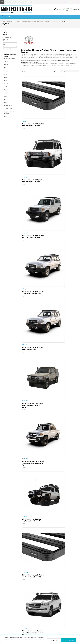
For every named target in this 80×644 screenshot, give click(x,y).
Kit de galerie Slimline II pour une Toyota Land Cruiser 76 (49, 100)
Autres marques (8, 109)
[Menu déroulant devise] (76, 9)
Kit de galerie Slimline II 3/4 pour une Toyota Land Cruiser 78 (69, 100)
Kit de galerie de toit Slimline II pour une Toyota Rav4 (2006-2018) (68, 604)
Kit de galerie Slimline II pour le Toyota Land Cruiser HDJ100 (49, 199)
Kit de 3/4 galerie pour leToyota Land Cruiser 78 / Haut (69, 267)
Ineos (6, 117)
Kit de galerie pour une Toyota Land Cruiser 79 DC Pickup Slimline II (68, 132)
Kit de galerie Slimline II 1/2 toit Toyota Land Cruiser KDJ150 (49, 570)
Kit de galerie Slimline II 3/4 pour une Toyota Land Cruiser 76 (30, 100)
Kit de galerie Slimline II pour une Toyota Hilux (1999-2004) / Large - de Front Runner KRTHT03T (69, 505)
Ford (5, 77)
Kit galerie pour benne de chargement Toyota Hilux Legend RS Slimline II (50, 471)
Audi (5, 96)
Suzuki (6, 83)
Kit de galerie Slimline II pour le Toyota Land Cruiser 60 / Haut (30, 301)
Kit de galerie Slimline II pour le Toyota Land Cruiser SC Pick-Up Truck (50, 267)
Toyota (6, 61)
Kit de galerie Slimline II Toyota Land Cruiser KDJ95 (30, 603)
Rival (6, 40)
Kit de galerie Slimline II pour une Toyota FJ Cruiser (49, 369)
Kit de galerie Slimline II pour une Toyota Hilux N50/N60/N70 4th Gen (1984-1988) (69, 403)
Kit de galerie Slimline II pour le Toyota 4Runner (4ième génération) (30, 402)
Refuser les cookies (54, 640)
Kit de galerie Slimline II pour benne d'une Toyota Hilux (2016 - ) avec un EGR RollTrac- (50, 604)
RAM (6, 102)
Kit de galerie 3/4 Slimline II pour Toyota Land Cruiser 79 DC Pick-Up (30, 165)
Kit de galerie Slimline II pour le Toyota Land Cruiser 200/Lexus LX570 (30, 200)
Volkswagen (7, 90)
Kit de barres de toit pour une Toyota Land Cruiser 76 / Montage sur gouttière (31, 268)
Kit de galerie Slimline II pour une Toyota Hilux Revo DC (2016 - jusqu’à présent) (30, 471)
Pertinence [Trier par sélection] (69, 71)
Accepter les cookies (69, 640)
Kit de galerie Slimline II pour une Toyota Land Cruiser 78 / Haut (30, 369)
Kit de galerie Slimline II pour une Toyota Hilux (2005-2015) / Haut (30, 538)
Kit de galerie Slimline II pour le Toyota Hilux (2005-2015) (49, 436)
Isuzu (6, 80)
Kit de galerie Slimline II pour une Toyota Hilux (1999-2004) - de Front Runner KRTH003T (30, 437)
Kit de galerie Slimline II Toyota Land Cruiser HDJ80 (49, 132)
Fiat (5, 99)
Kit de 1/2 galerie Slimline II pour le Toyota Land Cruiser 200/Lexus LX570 (50, 234)
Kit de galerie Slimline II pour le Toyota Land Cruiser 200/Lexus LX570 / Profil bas (49, 302)
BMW (6, 93)
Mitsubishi (7, 68)
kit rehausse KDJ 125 (71, 64)
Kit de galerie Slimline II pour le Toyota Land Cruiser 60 (69, 233)
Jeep (6, 87)
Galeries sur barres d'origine (9, 113)
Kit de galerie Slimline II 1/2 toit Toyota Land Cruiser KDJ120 (69, 570)
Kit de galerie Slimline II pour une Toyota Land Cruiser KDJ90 (49, 538)
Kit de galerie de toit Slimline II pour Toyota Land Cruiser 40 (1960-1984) (69, 302)
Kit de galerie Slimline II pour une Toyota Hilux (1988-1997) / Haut (49, 504)
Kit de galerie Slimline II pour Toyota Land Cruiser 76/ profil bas (30, 335)
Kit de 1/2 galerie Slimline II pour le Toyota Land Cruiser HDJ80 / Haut (50, 336)
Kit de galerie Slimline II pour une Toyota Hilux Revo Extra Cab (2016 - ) (69, 470)
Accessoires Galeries (10, 58)
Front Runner (9, 38)
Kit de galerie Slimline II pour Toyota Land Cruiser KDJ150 (69, 538)
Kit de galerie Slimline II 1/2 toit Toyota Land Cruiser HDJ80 (30, 132)
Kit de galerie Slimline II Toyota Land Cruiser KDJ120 (30, 570)
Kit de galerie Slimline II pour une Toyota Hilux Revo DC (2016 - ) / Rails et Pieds (31, 505)
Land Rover (7, 74)
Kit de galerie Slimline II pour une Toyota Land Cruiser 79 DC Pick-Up (69, 199)
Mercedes (7, 71)
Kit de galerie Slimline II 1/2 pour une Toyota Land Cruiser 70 (69, 165)
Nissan (6, 65)
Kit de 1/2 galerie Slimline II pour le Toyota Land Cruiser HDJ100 (31, 233)
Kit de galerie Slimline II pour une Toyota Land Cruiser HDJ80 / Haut (69, 335)
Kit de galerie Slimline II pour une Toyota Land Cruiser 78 (49, 165)
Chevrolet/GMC (8, 106)
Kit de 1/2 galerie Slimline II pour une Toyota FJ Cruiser (67, 369)
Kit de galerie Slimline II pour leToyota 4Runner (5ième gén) (49, 402)
